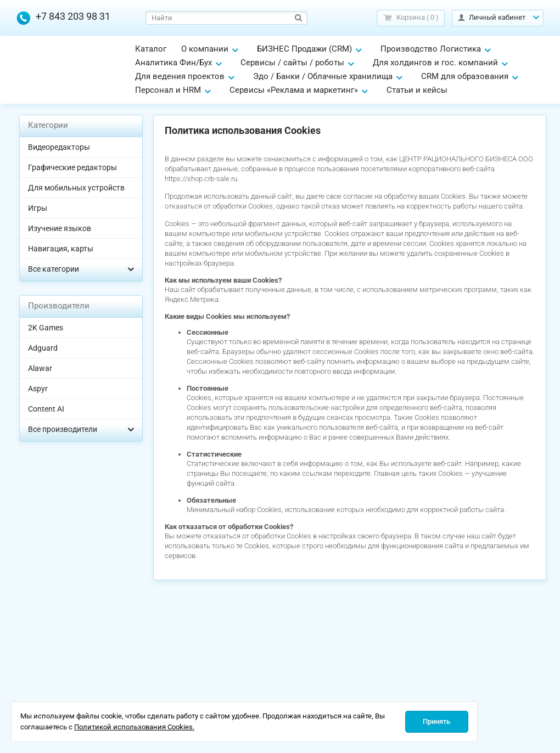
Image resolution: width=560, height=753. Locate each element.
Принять (436, 721)
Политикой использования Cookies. (134, 727)
